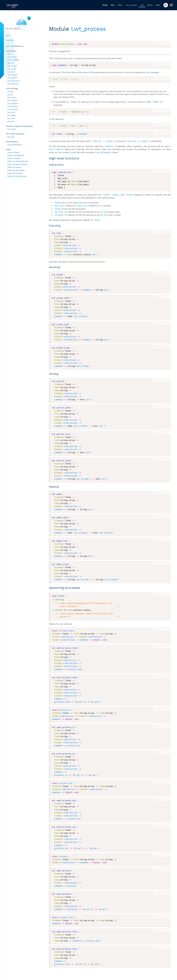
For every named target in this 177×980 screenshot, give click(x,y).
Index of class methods (17, 164)
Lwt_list (10, 63)
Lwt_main (11, 97)
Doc (113, 5)
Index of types (13, 152)
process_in (65, 708)
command (83, 134)
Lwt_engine (12, 100)
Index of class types (16, 170)
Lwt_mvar (11, 69)
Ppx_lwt (11, 137)
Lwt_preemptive (14, 145)
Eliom (120, 5)
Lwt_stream (12, 75)
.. (82, 44)
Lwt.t (95, 252)
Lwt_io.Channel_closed (107, 151)
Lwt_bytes (12, 115)
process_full (66, 915)
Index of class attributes (18, 161)
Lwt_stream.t (81, 314)
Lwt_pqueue (13, 84)
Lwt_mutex (12, 66)
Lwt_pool (11, 72)
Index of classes (14, 167)
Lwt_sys (11, 121)
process (63, 854)
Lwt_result (12, 57)
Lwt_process (13, 103)
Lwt (142, 5)
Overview (10, 40)
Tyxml (150, 5)
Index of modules (15, 173)
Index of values (14, 158)
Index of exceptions (16, 155)
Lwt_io (10, 94)
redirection (69, 243)
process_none (66, 628)
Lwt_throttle (12, 106)
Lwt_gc (10, 91)
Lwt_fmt (11, 118)
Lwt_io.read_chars (67, 151)
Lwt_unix (11, 112)
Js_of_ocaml (132, 5)
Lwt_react (11, 129)
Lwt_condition (13, 60)
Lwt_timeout (13, 109)
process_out (66, 781)
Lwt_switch (12, 78)
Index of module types (17, 176)
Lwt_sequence (13, 81)
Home (105, 5)
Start (158, 5)
